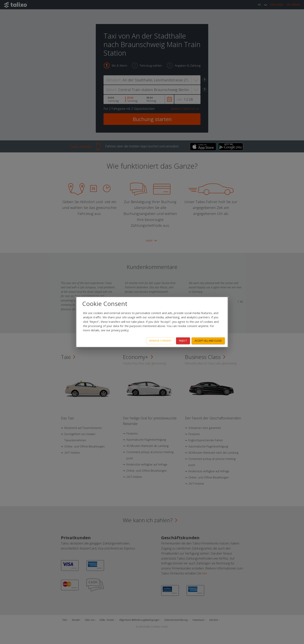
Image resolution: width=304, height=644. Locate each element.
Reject (183, 341)
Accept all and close (208, 341)
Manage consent (160, 341)
